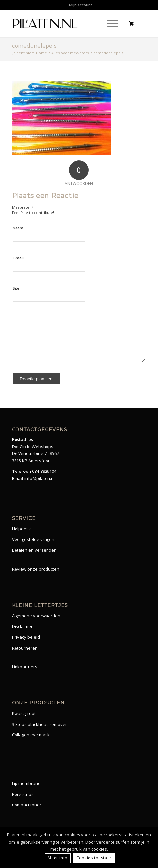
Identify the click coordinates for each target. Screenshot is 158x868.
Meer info (58, 858)
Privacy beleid (26, 637)
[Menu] (109, 23)
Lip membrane (26, 783)
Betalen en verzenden (34, 550)
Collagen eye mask (31, 735)
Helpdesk (21, 529)
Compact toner (27, 805)
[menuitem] (80, 5)
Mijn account (80, 5)
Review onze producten (36, 569)
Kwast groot (24, 713)
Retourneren (25, 648)
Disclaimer (22, 626)
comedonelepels (34, 46)
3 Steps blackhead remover (39, 724)
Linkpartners (25, 667)
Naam (18, 228)
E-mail (18, 258)
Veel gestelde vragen (33, 539)
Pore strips (23, 794)
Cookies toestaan (94, 858)
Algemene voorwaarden (36, 616)
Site (16, 288)
